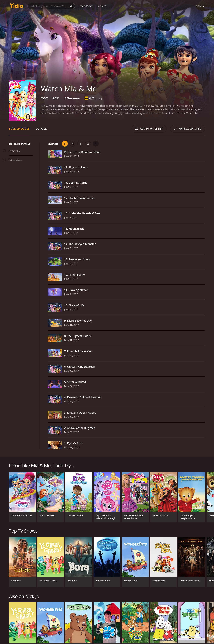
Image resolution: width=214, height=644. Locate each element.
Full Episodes (19, 129)
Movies (102, 6)
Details (41, 129)
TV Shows (86, 6)
